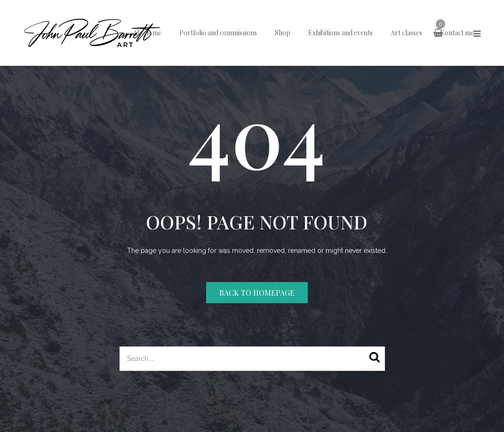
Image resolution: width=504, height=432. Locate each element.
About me (147, 33)
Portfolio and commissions (218, 33)
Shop (283, 33)
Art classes (406, 33)
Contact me (457, 33)
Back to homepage (257, 293)
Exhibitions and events (340, 33)
